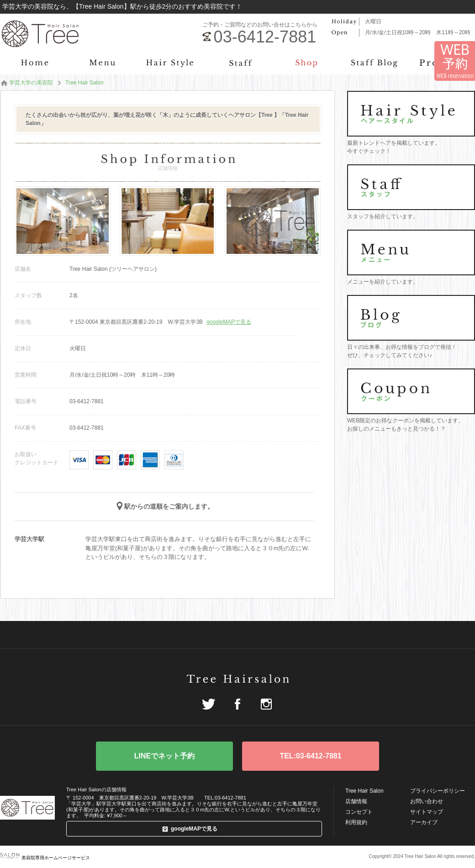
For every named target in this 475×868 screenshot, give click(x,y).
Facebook (237, 704)
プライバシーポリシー (438, 791)
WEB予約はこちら (164, 756)
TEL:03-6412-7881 (310, 756)
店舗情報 (356, 801)
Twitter (209, 704)
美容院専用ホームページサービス (45, 858)
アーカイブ (424, 822)
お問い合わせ (427, 801)
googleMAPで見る (229, 322)
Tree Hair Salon (364, 791)
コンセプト (359, 812)
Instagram (266, 704)
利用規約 (356, 822)
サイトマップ (427, 812)
